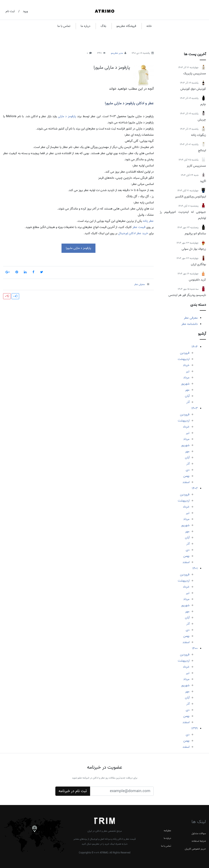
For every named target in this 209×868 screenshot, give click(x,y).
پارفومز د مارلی (67, 116)
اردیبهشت (184, 359)
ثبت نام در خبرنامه (73, 791)
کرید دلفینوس (197, 280)
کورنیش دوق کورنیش (193, 89)
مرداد (186, 378)
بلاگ (103, 26)
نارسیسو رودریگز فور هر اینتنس (187, 295)
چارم (203, 104)
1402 (195, 488)
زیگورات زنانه (199, 135)
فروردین (185, 353)
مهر (187, 390)
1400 (195, 648)
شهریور (185, 384)
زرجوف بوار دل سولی (194, 249)
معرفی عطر (191, 318)
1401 (195, 568)
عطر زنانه (148, 221)
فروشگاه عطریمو (126, 26)
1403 (194, 408)
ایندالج (202, 150)
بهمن (186, 476)
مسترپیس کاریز (196, 166)
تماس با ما (64, 26)
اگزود (203, 181)
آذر (188, 402)
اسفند (186, 482)
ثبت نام (10, 11)
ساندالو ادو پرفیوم (195, 234)
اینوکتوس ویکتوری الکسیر (190, 197)
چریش (202, 120)
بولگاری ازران (198, 264)
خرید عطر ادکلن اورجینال (133, 233)
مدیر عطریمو (117, 53)
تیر (188, 371)
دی (188, 470)
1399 (194, 728)
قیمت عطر (139, 227)
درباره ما (85, 26)
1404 (195, 347)
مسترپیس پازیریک (195, 73)
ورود (25, 11)
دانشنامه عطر (190, 324)
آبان (187, 396)
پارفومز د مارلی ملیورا (112, 68)
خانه (149, 26)
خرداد (186, 365)
